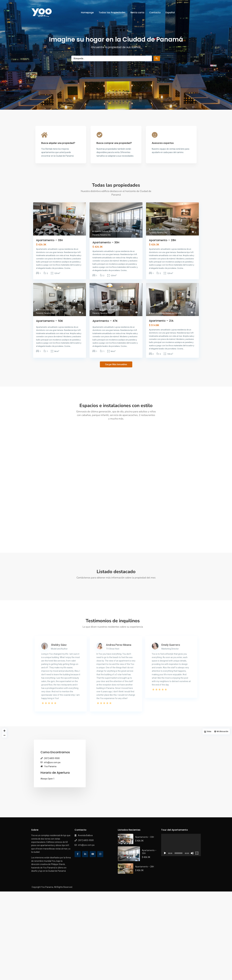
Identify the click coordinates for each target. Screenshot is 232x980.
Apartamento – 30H (106, 242)
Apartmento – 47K (105, 321)
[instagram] (100, 906)
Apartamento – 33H (49, 240)
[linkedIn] (85, 906)
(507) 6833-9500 (52, 811)
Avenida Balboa (45, 229)
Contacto (155, 13)
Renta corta (137, 13)
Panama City (49, 233)
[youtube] (93, 906)
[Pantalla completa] (197, 905)
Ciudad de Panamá (173, 313)
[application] (181, 897)
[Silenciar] (192, 905)
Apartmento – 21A (161, 321)
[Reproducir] (165, 905)
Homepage (87, 13)
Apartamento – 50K (50, 321)
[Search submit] (157, 58)
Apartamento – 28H (162, 240)
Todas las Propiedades (112, 13)
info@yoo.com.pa (52, 815)
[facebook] (78, 906)
